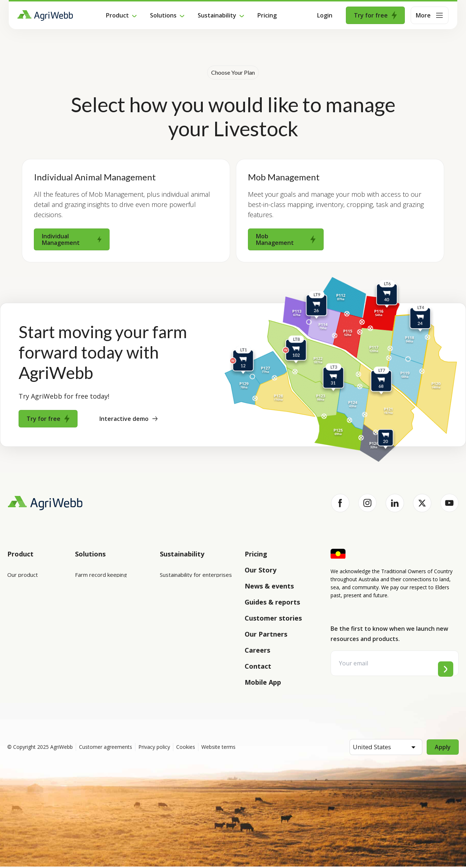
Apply (443, 748)
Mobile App (263, 682)
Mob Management (286, 239)
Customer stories (273, 618)
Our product (23, 575)
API (12, 656)
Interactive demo (129, 419)
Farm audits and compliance (110, 677)
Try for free (375, 15)
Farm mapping (93, 595)
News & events (269, 586)
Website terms (218, 748)
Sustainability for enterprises (196, 575)
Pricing (267, 15)
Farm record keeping (101, 575)
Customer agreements (106, 748)
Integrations (23, 595)
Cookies (186, 748)
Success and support (33, 636)
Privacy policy (154, 748)
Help (13, 677)
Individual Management (72, 239)
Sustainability (217, 15)
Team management (100, 656)
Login (325, 15)
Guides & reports (272, 602)
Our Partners (266, 634)
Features (19, 615)
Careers (257, 650)
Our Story (260, 570)
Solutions (163, 15)
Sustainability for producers (194, 595)
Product (117, 15)
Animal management (100, 615)
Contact (258, 666)
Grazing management (102, 636)
